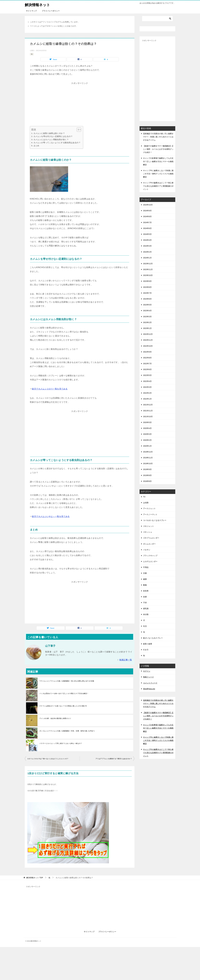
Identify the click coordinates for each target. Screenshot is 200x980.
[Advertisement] (80, 103)
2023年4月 (147, 311)
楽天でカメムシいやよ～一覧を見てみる (51, 516)
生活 (145, 626)
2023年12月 (148, 264)
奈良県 (146, 591)
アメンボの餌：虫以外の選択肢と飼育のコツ (55, 718)
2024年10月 (148, 205)
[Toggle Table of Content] (78, 130)
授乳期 (146, 609)
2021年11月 (148, 411)
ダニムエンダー (149, 544)
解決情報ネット (38, 4)
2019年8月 (147, 475)
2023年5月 (147, 305)
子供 (145, 603)
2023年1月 (147, 328)
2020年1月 (147, 446)
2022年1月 (147, 399)
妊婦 (145, 597)
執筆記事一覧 (126, 660)
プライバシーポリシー (51, 11)
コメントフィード (150, 683)
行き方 (146, 650)
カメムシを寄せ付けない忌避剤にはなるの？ (53, 136)
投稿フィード (148, 677)
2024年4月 (147, 240)
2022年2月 (147, 393)
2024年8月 (147, 216)
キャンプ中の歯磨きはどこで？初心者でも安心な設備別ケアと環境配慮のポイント (158, 186)
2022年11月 (148, 340)
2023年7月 (147, 293)
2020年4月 (147, 428)
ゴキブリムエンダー (151, 538)
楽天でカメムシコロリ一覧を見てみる (50, 389)
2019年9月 (147, 469)
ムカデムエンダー (150, 561)
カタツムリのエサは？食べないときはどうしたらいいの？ (48, 759)
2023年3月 (147, 317)
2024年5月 (147, 234)
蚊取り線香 (148, 644)
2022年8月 (147, 358)
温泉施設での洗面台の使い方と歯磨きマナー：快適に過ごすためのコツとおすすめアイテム (158, 137)
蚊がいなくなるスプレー (153, 638)
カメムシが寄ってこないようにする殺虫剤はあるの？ (57, 143)
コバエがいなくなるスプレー (155, 520)
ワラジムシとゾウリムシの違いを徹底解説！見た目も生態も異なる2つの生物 (67, 681)
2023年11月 (148, 269)
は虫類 (146, 503)
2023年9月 (147, 281)
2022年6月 (147, 369)
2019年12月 (148, 452)
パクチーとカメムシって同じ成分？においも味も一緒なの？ (61, 743)
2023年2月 (147, 322)
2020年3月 (147, 434)
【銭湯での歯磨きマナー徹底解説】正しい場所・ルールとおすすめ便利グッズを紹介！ (158, 149)
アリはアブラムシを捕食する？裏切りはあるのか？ (114, 759)
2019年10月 (148, 464)
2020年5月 (147, 422)
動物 (145, 585)
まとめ (36, 146)
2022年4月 (147, 381)
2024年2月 (147, 252)
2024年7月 (147, 222)
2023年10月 (148, 275)
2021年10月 (148, 417)
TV (144, 497)
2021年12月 (148, 405)
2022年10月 (148, 346)
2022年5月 (147, 375)
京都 (145, 573)
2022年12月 (148, 334)
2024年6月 (147, 228)
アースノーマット (150, 514)
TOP (35, 878)
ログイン (147, 671)
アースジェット (149, 508)
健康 (145, 579)
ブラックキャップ (150, 556)
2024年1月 (147, 258)
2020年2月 (147, 440)
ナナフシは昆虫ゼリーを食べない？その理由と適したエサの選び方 (63, 706)
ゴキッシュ (148, 532)
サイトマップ (31, 11)
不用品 (146, 567)
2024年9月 (147, 211)
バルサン (147, 550)
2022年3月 (147, 387)
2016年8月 (147, 481)
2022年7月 (147, 364)
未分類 (146, 614)
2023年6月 (147, 299)
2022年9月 (147, 352)
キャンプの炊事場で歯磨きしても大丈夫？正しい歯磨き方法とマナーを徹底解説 (158, 161)
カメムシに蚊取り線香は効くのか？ (49, 133)
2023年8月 (147, 287)
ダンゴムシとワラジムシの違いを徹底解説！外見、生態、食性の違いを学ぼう (67, 731)
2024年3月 (147, 246)
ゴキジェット (148, 526)
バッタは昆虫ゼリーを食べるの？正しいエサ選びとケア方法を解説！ (64, 693)
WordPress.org (149, 689)
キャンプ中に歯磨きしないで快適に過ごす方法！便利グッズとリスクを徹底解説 (158, 174)
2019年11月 (148, 458)
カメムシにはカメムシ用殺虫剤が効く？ (51, 139)
